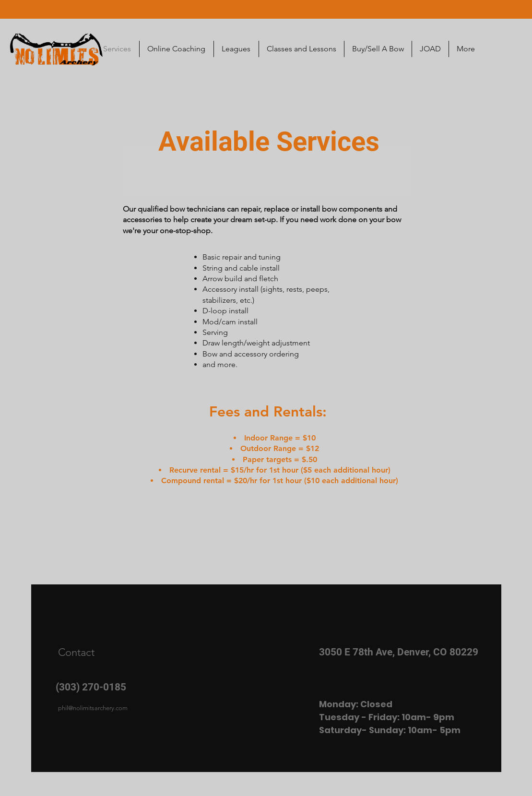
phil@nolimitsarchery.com (93, 708)
